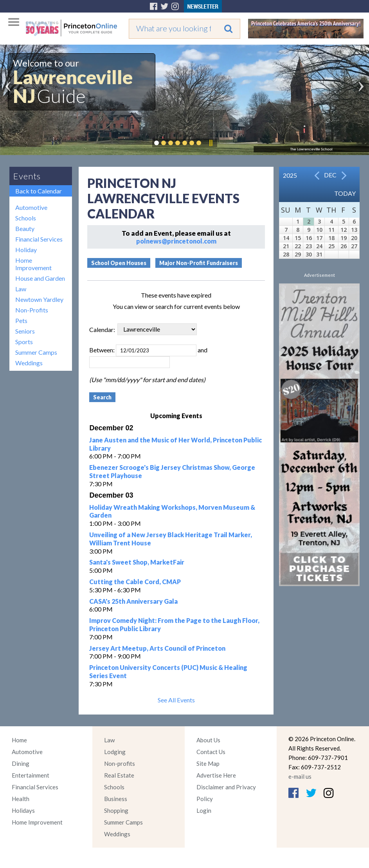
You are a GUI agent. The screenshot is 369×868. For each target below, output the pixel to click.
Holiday (26, 250)
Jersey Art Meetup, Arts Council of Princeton (157, 648)
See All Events (176, 700)
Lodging (115, 752)
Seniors (25, 331)
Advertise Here (216, 775)
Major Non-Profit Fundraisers (199, 263)
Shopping (116, 810)
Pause (211, 143)
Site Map (208, 763)
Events (27, 176)
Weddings (29, 363)
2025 (290, 175)
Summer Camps (36, 352)
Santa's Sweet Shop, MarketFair (137, 562)
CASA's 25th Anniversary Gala (133, 601)
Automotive (31, 207)
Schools (26, 218)
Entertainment (31, 775)
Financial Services (39, 239)
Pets (21, 320)
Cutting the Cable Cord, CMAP (135, 582)
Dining (21, 763)
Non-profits (120, 763)
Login (204, 810)
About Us (208, 740)
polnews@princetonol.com (176, 241)
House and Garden (40, 278)
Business (116, 799)
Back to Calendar (39, 191)
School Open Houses (119, 263)
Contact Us (211, 752)
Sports (24, 342)
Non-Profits (32, 310)
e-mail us (300, 776)
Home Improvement (33, 264)
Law (21, 289)
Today (345, 193)
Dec (330, 175)
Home (19, 740)
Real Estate (119, 775)
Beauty (25, 228)
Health (21, 799)
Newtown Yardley (39, 299)
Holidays (23, 810)
